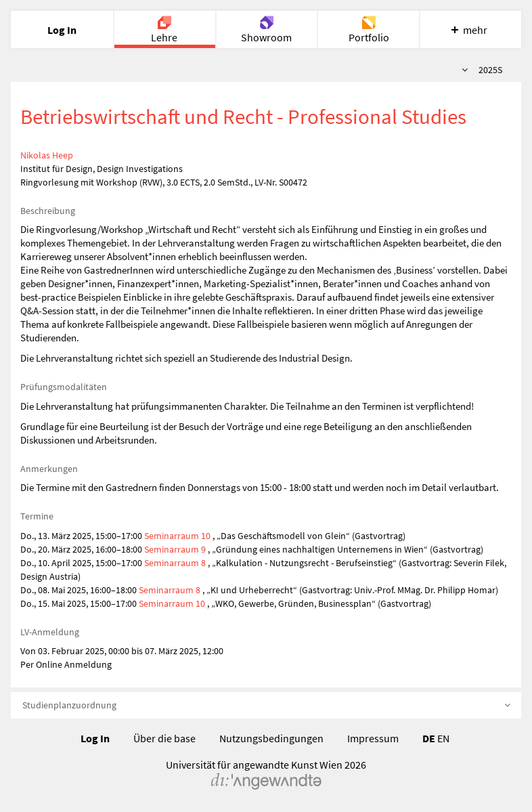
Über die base (164, 738)
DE (429, 738)
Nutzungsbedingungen (271, 738)
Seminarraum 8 (176, 563)
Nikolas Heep (47, 155)
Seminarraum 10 (177, 536)
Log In (95, 738)
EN (443, 738)
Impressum (373, 738)
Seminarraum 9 (175, 549)
